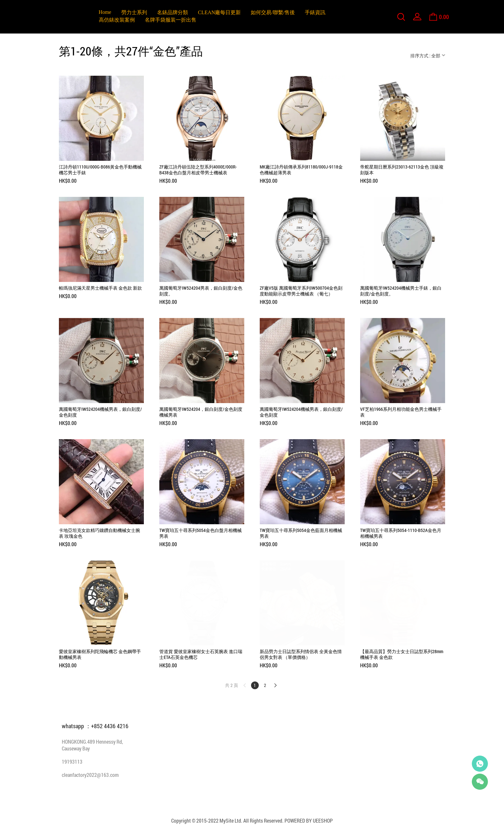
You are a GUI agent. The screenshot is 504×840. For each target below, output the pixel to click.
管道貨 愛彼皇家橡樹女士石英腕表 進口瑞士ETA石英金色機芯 (201, 654)
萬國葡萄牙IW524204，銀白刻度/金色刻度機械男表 (201, 412)
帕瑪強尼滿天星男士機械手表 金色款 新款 (100, 288)
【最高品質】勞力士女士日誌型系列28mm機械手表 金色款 (402, 654)
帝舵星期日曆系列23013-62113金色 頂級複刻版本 (402, 170)
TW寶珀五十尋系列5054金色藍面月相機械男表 (301, 533)
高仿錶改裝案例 (117, 20)
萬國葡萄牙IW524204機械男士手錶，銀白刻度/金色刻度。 (401, 291)
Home (105, 12)
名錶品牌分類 (173, 12)
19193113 (72, 762)
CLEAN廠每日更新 (219, 12)
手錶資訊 (315, 12)
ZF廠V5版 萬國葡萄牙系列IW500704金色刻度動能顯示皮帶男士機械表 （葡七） (301, 291)
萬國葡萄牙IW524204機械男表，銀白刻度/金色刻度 (100, 412)
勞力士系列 (134, 12)
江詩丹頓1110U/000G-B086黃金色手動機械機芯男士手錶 (100, 170)
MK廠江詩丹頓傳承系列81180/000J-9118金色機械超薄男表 (301, 170)
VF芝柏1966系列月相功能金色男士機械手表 (401, 412)
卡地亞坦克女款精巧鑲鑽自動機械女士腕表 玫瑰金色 (99, 533)
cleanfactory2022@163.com (90, 775)
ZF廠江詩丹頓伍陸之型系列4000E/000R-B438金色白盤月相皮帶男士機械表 (198, 170)
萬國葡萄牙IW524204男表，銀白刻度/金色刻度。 (201, 291)
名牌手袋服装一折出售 (171, 20)
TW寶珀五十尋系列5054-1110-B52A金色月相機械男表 (401, 533)
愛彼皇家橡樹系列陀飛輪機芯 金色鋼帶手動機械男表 (100, 654)
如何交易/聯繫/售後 (273, 12)
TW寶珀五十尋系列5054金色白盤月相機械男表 (201, 533)
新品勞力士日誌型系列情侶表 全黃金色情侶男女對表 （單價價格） (301, 654)
